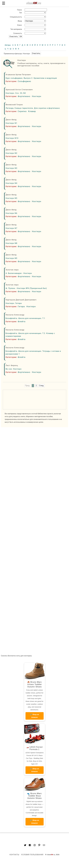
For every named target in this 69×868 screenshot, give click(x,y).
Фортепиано (24, 96)
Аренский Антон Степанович (19, 90)
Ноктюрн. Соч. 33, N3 (16, 93)
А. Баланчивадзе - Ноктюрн (19, 273)
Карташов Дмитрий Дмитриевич (21, 300)
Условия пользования (32, 855)
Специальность (16, 17)
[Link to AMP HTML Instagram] (35, 845)
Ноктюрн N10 (12, 138)
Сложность (18, 33)
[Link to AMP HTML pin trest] (39, 846)
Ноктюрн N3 (11, 168)
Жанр (20, 21)
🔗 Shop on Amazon (34, 716)
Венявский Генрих (14, 105)
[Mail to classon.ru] (44, 845)
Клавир (32, 111)
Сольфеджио (24, 81)
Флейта (22, 322)
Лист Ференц (12, 365)
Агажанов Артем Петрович (18, 75)
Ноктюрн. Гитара (14, 303)
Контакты (14, 855)
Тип (21, 13)
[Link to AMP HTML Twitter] (25, 845)
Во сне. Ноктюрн (14, 369)
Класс (20, 25)
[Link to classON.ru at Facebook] (30, 845)
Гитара (21, 307)
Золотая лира (12, 270)
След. (41, 386)
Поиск (19, 10)
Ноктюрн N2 (11, 153)
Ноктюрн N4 (11, 183)
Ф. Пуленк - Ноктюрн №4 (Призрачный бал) (26, 288)
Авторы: (8, 45)
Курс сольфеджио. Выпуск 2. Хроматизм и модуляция (31, 78)
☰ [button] (4, 3)
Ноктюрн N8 (11, 243)
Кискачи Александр (15, 315)
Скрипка (22, 111)
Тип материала (16, 29)
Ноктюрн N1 (11, 123)
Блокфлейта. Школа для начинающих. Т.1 (25, 318)
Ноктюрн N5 (11, 198)
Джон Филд (11, 120)
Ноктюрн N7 (11, 228)
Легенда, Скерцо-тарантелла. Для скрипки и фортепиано (33, 108)
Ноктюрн (37, 96)
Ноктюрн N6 (11, 213)
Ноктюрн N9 (11, 258)
